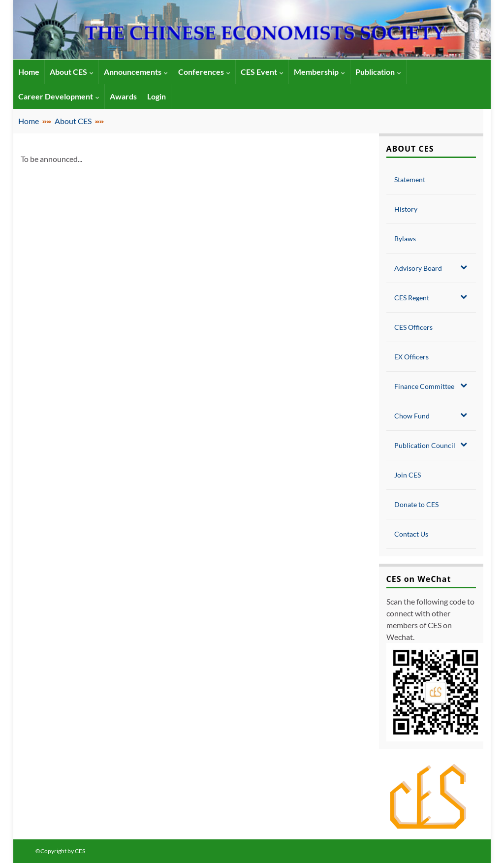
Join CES (408, 475)
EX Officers (411, 357)
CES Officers (413, 327)
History (406, 209)
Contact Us (411, 534)
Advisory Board (431, 268)
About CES (72, 72)
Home (29, 121)
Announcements (136, 72)
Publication (378, 72)
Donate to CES (416, 504)
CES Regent (431, 297)
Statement (410, 179)
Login (157, 96)
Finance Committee (431, 386)
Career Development (59, 96)
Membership (319, 72)
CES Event (262, 72)
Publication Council (431, 445)
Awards (123, 96)
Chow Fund (431, 416)
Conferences (204, 72)
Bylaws (405, 239)
